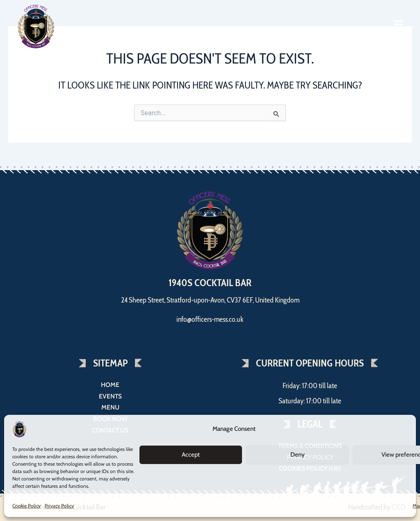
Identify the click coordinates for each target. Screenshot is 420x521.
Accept (191, 455)
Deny (298, 455)
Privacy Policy (59, 506)
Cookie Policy (26, 506)
